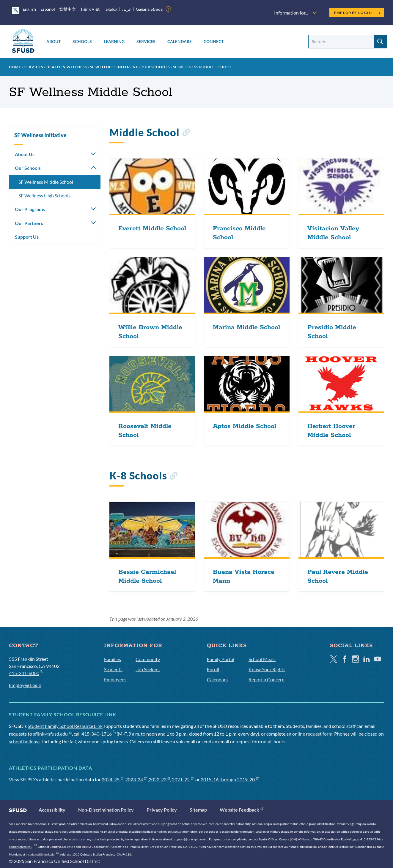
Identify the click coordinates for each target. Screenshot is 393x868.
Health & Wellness (67, 67)
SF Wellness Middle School (46, 182)
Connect (214, 41)
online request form (312, 734)
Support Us (27, 237)
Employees (115, 679)
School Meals (262, 659)
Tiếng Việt (90, 9)
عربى (127, 9)
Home (15, 67)
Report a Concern (267, 679)
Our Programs (30, 209)
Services (146, 41)
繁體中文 (67, 9)
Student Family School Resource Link (65, 726)
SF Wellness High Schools (44, 195)
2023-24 (136, 779)
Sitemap (198, 810)
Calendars (180, 41)
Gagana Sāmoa (149, 9)
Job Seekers (148, 669)
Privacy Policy (162, 810)
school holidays (25, 741)
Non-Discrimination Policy (106, 810)
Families (113, 659)
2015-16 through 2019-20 (230, 779)
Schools (82, 41)
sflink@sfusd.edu (52, 734)
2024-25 (113, 779)
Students (113, 669)
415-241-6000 (26, 673)
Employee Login (357, 13)
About (54, 41)
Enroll (213, 669)
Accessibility (52, 810)
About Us (25, 154)
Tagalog (111, 9)
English (29, 9)
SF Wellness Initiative (114, 67)
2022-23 (159, 779)
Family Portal (221, 659)
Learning (114, 41)
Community (148, 659)
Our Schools (156, 67)
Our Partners (29, 223)
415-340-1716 (99, 734)
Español (48, 9)
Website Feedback (241, 810)
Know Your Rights (267, 669)
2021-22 (183, 779)
